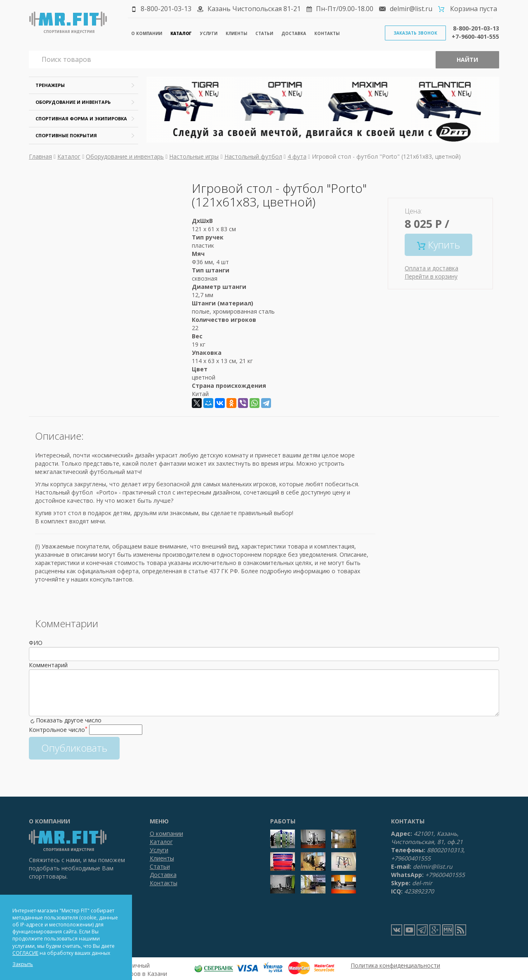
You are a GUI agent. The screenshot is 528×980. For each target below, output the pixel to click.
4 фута (297, 156)
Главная (40, 156)
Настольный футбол (253, 156)
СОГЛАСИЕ (25, 953)
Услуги (209, 33)
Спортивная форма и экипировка (81, 118)
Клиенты (236, 33)
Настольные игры (194, 156)
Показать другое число (69, 720)
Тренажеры (50, 85)
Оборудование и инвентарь (73, 102)
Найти (467, 60)
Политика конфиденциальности (395, 965)
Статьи (264, 33)
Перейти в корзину (431, 276)
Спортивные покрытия (66, 135)
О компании (147, 33)
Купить (438, 245)
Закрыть (23, 964)
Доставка (294, 33)
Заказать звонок (415, 33)
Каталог (181, 33)
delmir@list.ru (411, 9)
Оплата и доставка (431, 268)
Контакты (327, 33)
